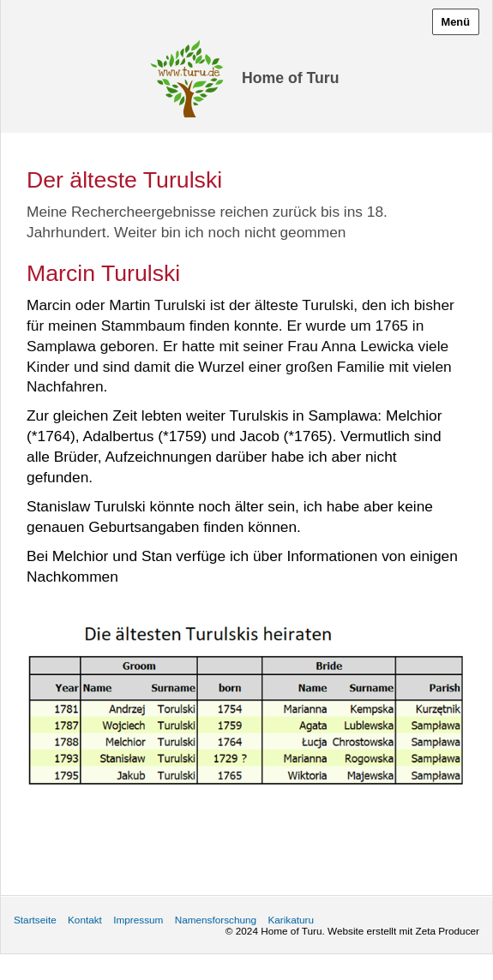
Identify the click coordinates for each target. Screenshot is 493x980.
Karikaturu (291, 920)
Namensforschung (216, 920)
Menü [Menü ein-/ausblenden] (456, 22)
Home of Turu (290, 78)
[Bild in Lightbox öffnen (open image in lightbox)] (246, 706)
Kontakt (85, 920)
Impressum (138, 920)
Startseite (35, 920)
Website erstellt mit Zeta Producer (403, 931)
